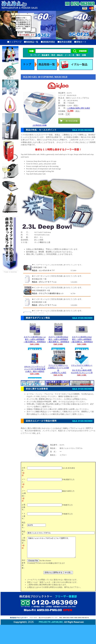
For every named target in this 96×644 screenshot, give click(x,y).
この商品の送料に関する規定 (79, 108)
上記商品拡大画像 (40, 124)
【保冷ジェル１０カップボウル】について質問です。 (54, 549)
